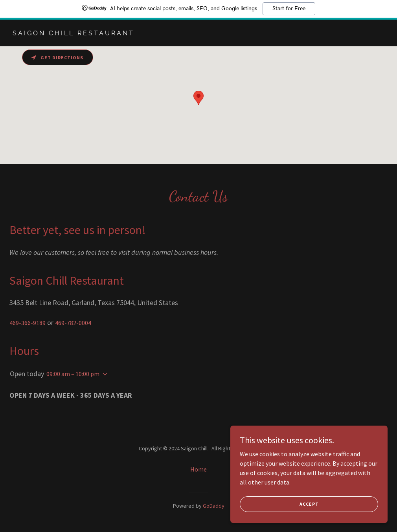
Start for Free (289, 9)
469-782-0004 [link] (73, 323)
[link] (74, 33)
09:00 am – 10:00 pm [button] (73, 374)
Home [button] (198, 469)
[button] (103, 374)
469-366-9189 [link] (28, 323)
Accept (309, 504)
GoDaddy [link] (214, 506)
